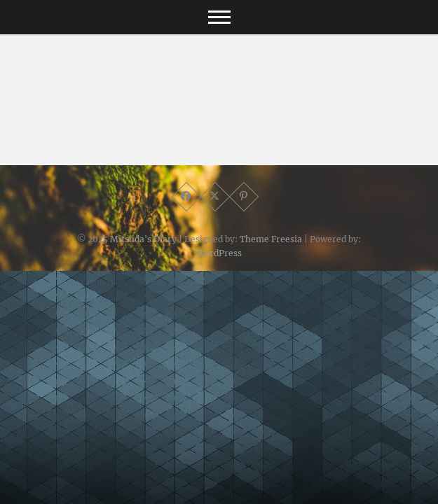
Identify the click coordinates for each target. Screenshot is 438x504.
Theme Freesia (271, 239)
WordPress (219, 253)
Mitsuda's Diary (143, 239)
